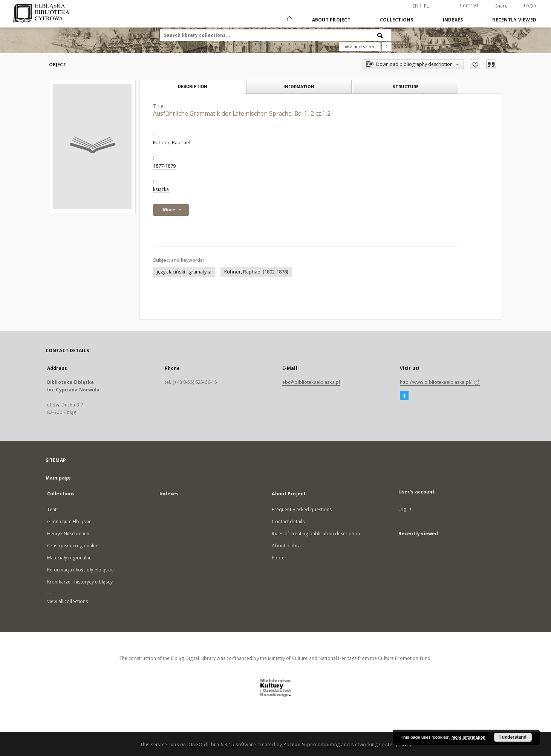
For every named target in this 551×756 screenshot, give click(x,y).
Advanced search (360, 47)
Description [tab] (192, 87)
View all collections (67, 601)
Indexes (453, 20)
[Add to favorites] (475, 64)
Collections (397, 20)
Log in (405, 509)
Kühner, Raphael (172, 143)
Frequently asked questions (302, 509)
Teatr (53, 509)
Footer (279, 558)
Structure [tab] (406, 86)
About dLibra (286, 546)
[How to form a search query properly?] (387, 47)
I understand (513, 737)
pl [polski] (427, 6)
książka (161, 189)
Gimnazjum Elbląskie (69, 522)
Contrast (469, 5)
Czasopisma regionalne (73, 546)
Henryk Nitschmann (68, 534)
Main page (58, 478)
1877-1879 (164, 166)
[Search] (380, 35)
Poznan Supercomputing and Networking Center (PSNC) (347, 745)
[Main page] (289, 20)
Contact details (288, 522)
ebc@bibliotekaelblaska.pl (311, 382)
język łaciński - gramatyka (184, 272)
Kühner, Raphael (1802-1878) (256, 272)
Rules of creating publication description (316, 534)
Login (530, 5)
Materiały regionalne (69, 558)
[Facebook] (404, 396)
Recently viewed (514, 20)
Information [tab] (299, 86)
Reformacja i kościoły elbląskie (80, 570)
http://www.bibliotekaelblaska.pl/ (440, 382)
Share (501, 6)
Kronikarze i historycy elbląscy (80, 582)
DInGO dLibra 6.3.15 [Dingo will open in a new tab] (211, 745)
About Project (331, 20)
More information (468, 737)
